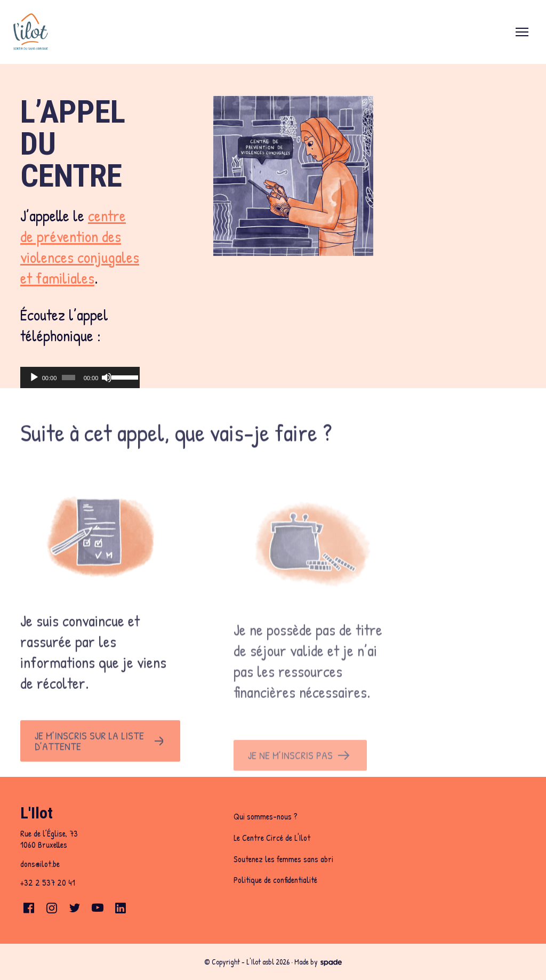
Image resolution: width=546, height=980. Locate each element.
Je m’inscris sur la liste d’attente (89, 756)
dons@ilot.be (40, 864)
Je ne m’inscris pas (290, 775)
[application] (80, 377)
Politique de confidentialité (275, 880)
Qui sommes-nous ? (266, 816)
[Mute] (107, 377)
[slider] (69, 377)
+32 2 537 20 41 (48, 882)
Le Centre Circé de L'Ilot (272, 838)
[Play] (34, 377)
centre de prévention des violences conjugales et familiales (80, 247)
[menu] (522, 32)
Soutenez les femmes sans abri (283, 859)
